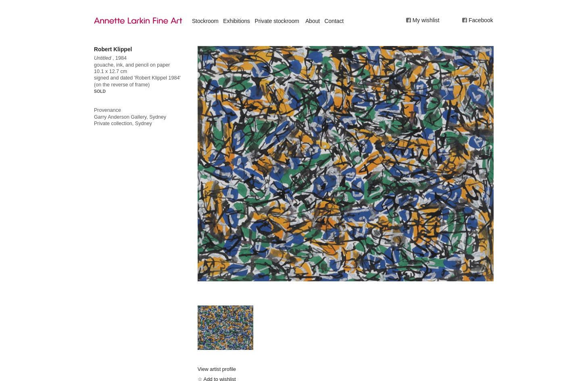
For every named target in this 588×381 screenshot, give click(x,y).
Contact (334, 21)
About (313, 21)
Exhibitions (237, 21)
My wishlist (426, 20)
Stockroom (205, 21)
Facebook (481, 20)
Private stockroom (277, 21)
